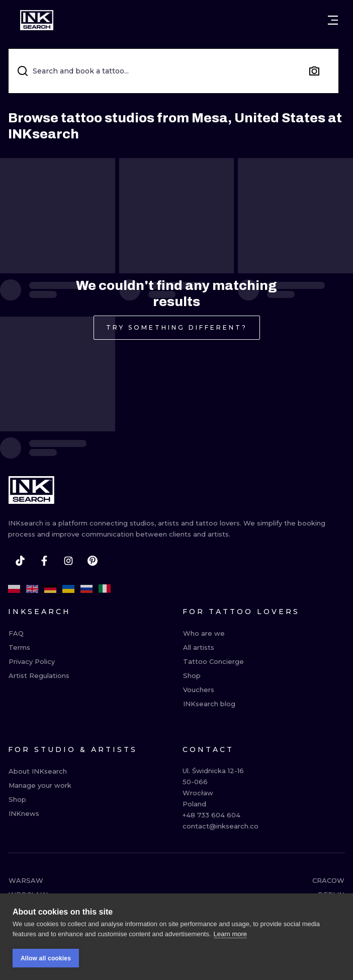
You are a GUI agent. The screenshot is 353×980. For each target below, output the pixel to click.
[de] (50, 589)
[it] (105, 589)
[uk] (68, 589)
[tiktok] (20, 561)
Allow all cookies (46, 959)
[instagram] (68, 561)
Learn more (230, 934)
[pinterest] (93, 561)
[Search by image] (314, 71)
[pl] (14, 589)
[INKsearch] (37, 20)
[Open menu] (333, 20)
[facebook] (44, 561)
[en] (32, 589)
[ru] (86, 589)
